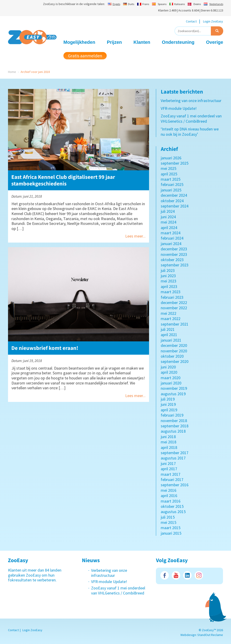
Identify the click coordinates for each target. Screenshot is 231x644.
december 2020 (174, 345)
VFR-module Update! (179, 108)
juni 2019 (168, 404)
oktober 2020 (172, 356)
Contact (191, 21)
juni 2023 (168, 276)
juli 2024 (168, 211)
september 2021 (175, 324)
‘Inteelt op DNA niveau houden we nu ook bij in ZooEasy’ (190, 132)
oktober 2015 (172, 506)
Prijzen (114, 42)
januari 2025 (171, 190)
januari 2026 (171, 158)
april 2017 (169, 469)
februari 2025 (172, 184)
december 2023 (174, 249)
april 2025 (169, 174)
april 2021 (169, 335)
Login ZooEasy (213, 21)
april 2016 (169, 496)
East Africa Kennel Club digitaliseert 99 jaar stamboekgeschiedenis (63, 180)
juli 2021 (168, 329)
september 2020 (175, 361)
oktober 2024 (172, 201)
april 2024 (169, 228)
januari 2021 (171, 340)
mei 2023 (168, 281)
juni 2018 (168, 437)
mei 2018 (168, 442)
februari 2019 (172, 415)
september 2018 (175, 426)
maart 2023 (171, 292)
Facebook (164, 575)
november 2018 (174, 421)
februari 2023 (172, 297)
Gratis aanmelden (85, 56)
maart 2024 (171, 233)
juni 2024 (168, 217)
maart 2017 (171, 474)
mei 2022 (168, 313)
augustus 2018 (173, 431)
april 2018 (169, 447)
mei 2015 (168, 522)
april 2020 (169, 372)
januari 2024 (171, 244)
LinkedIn (187, 575)
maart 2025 (171, 179)
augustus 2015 (173, 512)
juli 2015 (168, 517)
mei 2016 (168, 490)
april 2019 (169, 410)
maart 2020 (171, 378)
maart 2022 (171, 319)
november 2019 (174, 388)
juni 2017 (168, 463)
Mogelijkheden (79, 42)
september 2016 (175, 485)
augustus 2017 (173, 458)
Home (12, 72)
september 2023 (175, 265)
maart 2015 (171, 528)
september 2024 (175, 206)
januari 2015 (171, 533)
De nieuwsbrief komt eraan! (45, 348)
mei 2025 (168, 168)
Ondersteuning (178, 42)
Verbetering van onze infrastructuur (191, 101)
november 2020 (174, 351)
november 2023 (174, 254)
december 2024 (174, 195)
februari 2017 (172, 480)
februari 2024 (172, 238)
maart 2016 (171, 501)
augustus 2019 (173, 394)
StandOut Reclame (210, 635)
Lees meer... (135, 236)
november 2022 (174, 308)
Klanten (142, 42)
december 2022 (174, 303)
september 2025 (175, 163)
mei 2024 (168, 222)
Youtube (176, 575)
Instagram (199, 575)
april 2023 (169, 286)
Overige (215, 42)
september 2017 (175, 453)
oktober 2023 (172, 260)
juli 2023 (168, 270)
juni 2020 (168, 367)
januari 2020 (171, 383)
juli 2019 (168, 399)
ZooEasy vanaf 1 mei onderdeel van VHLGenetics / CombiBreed (191, 119)
